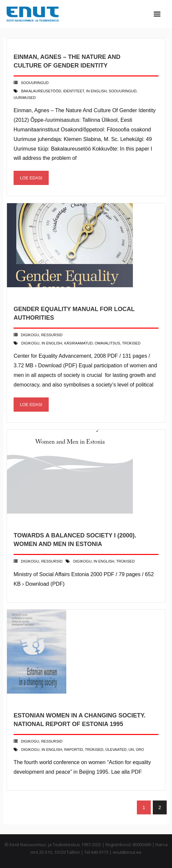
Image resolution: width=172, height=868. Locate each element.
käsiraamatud (79, 343)
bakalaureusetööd (41, 91)
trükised (131, 343)
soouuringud (123, 91)
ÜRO (140, 750)
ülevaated (116, 750)
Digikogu (30, 335)
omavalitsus (108, 343)
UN (131, 750)
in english (96, 91)
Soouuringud (35, 83)
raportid (74, 750)
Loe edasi (31, 178)
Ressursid (52, 335)
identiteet (74, 91)
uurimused (25, 98)
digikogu (30, 343)
